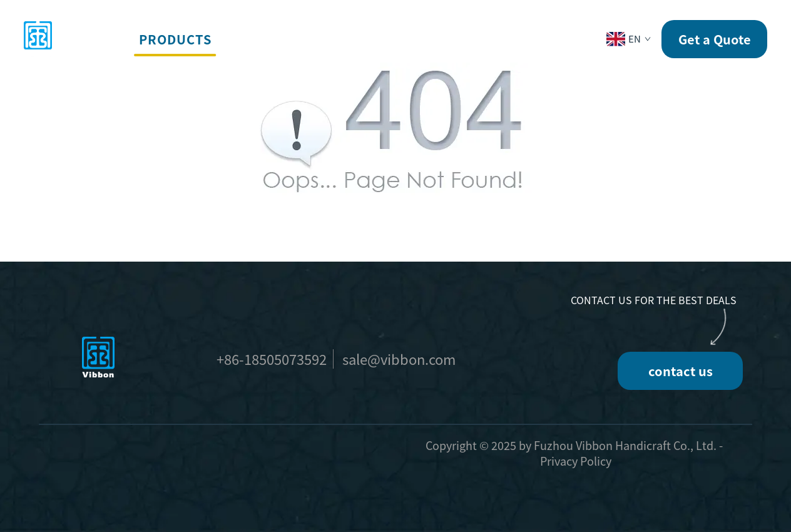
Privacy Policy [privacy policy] (576, 461)
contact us (681, 371)
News (470, 39)
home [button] (104, 39)
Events (331, 39)
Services (258, 39)
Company (403, 39)
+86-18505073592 (272, 359)
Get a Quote (715, 39)
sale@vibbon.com (399, 359)
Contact (535, 39)
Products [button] (175, 39)
